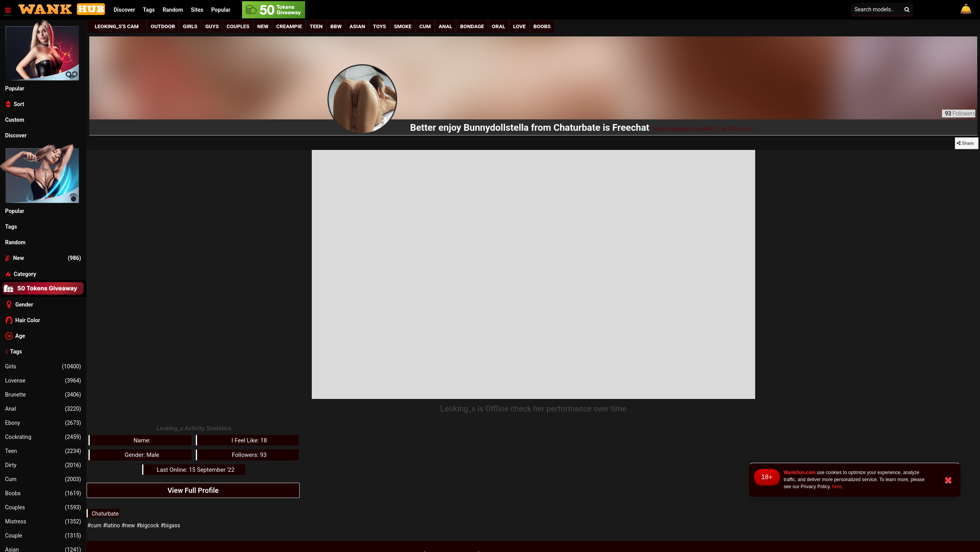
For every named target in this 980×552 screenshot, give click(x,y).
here (837, 487)
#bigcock (148, 525)
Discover (124, 10)
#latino (111, 525)
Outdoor (163, 26)
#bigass (170, 525)
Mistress (43, 521)
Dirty (43, 465)
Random (173, 10)
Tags (149, 10)
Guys (212, 26)
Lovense (43, 381)
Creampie (289, 26)
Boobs (43, 493)
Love (519, 26)
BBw (336, 26)
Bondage (472, 26)
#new (128, 525)
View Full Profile (193, 490)
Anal (43, 409)
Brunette (43, 395)
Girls (43, 366)
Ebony (43, 423)
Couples (43, 507)
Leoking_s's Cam (117, 26)
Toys (380, 26)
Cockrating (43, 437)
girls (190, 26)
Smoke (403, 26)
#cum (94, 525)
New (263, 26)
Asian (357, 26)
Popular (221, 10)
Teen (43, 451)
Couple (43, 536)
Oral (499, 26)
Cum (43, 479)
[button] (197, 10)
